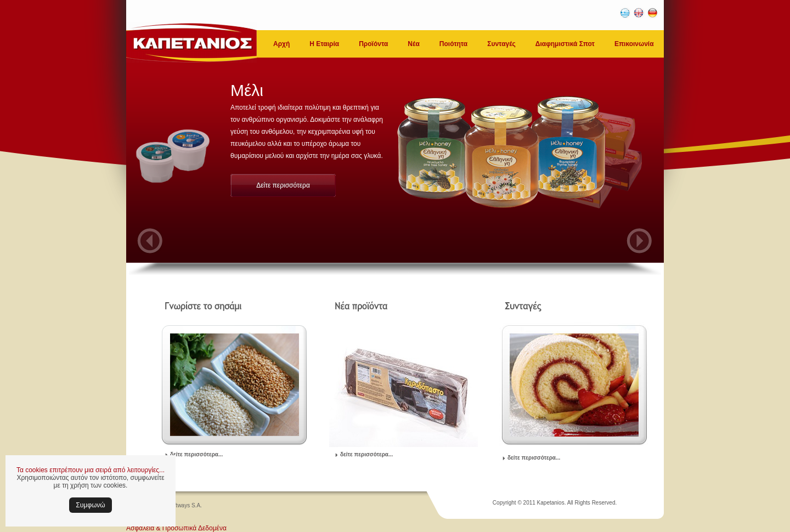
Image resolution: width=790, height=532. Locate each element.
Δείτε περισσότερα (283, 185)
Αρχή (281, 44)
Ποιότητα (453, 44)
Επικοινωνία (634, 44)
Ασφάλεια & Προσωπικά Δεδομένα (176, 528)
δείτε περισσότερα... (196, 454)
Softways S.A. (185, 505)
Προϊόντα (373, 44)
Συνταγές (501, 44)
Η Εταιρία (324, 44)
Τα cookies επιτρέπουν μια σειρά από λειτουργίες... (91, 470)
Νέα (413, 44)
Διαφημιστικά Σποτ (565, 44)
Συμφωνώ (90, 505)
